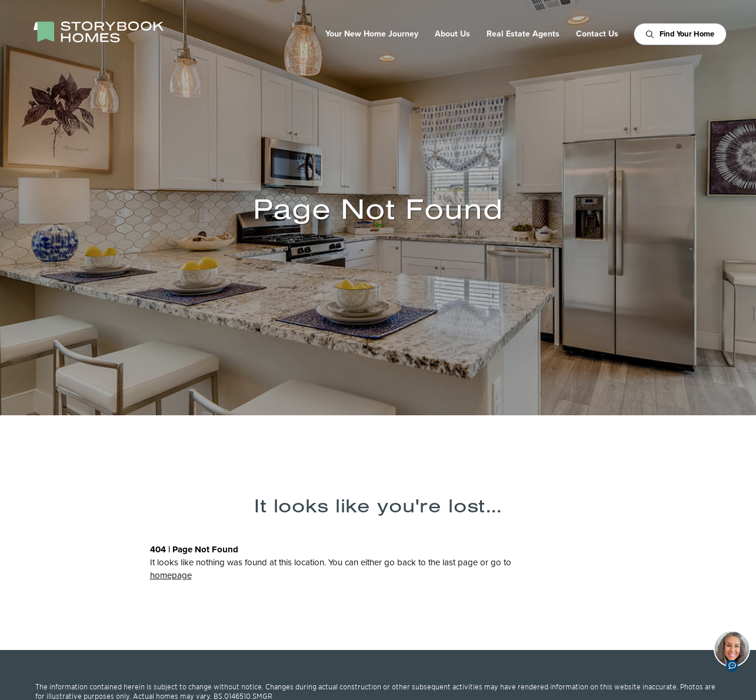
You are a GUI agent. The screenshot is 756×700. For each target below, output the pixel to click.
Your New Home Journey (372, 34)
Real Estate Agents (523, 34)
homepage (171, 575)
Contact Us (597, 34)
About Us (452, 34)
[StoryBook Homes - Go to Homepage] (98, 32)
